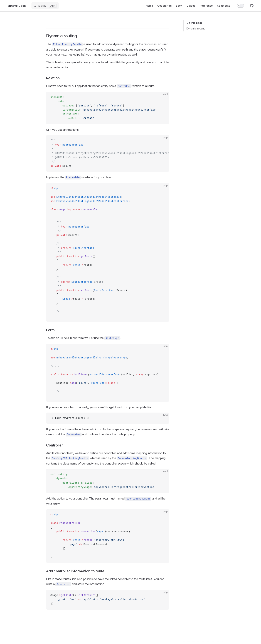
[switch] (240, 6)
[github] (252, 6)
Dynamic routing (196, 28)
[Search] (45, 6)
